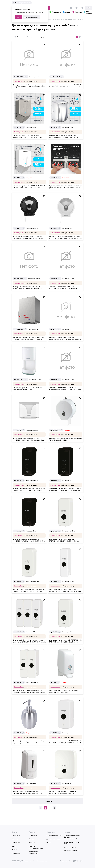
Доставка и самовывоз (54, 839)
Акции (14, 846)
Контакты (32, 842)
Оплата (49, 842)
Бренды (32, 839)
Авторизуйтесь (19, 81)
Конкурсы (15, 839)
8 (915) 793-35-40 (70, 847)
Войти (89, 8)
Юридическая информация (34, 853)
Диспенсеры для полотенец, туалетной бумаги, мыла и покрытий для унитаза (67, 19)
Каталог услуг (16, 835)
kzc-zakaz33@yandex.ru (71, 851)
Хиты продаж (16, 853)
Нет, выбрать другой (31, 17)
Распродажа (16, 842)
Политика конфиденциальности (36, 847)
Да (18, 17)
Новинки (15, 849)
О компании (33, 835)
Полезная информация (54, 835)
